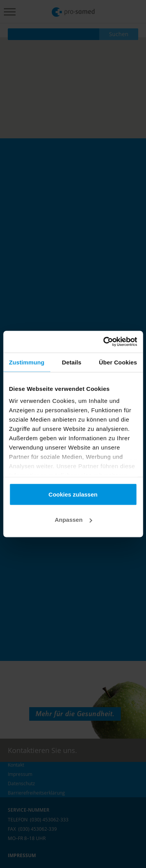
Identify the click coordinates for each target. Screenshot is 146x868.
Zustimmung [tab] (27, 362)
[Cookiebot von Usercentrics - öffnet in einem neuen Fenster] (104, 342)
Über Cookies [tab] (118, 362)
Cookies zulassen (73, 494)
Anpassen (73, 520)
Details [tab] (72, 362)
